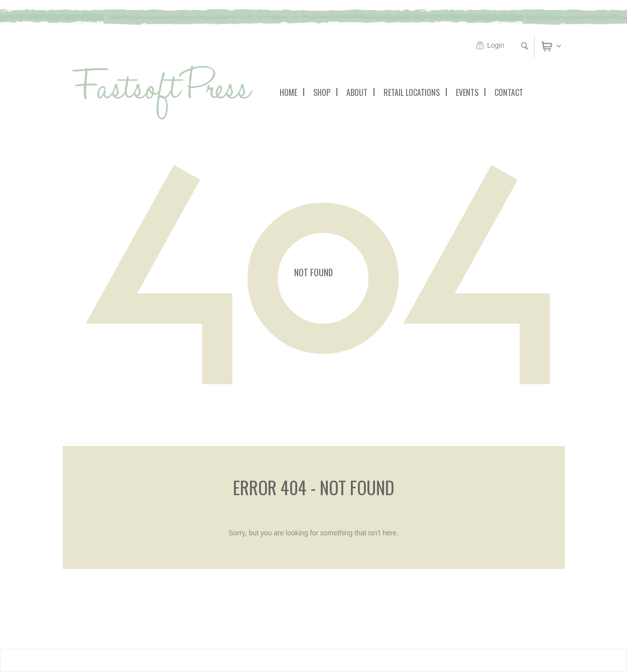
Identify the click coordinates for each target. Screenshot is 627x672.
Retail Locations (412, 92)
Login (495, 45)
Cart (559, 46)
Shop (322, 92)
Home (288, 92)
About (357, 92)
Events (467, 92)
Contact (509, 92)
